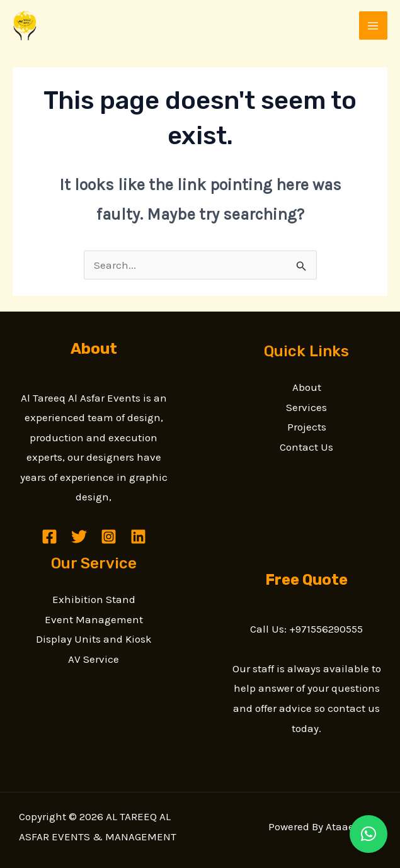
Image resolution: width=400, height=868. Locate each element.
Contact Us (306, 447)
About (307, 387)
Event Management (94, 619)
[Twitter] (79, 537)
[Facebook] (49, 537)
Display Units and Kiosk (94, 639)
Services (306, 407)
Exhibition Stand (94, 599)
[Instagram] (109, 537)
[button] (369, 834)
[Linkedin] (138, 537)
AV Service (94, 659)
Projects (307, 427)
